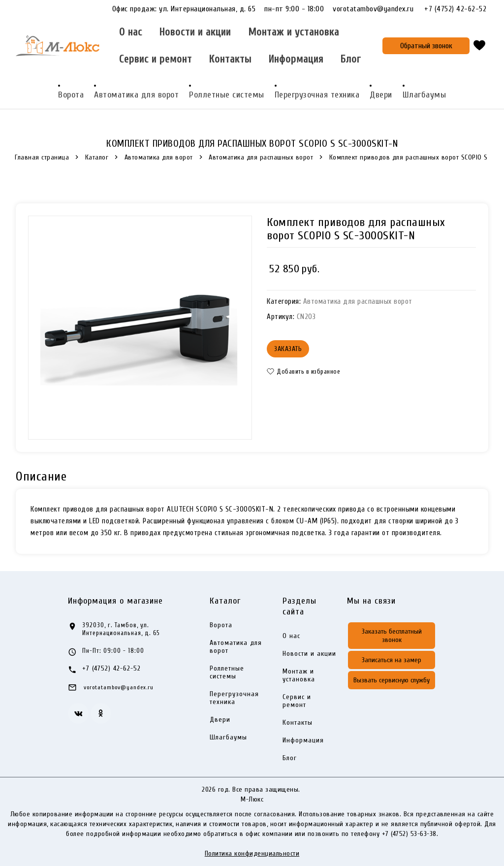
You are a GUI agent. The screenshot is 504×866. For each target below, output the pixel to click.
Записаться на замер (392, 660)
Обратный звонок (426, 46)
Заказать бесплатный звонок (392, 636)
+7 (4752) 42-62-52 (455, 9)
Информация (296, 59)
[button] (306, 371)
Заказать (288, 349)
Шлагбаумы (425, 95)
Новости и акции (195, 32)
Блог (351, 59)
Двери (381, 95)
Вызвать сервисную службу (392, 680)
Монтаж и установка (294, 32)
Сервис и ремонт (156, 59)
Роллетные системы (227, 95)
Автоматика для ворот (136, 95)
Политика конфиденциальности (252, 853)
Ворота (71, 95)
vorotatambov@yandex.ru (378, 9)
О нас (131, 32)
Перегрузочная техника (317, 95)
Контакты (230, 59)
